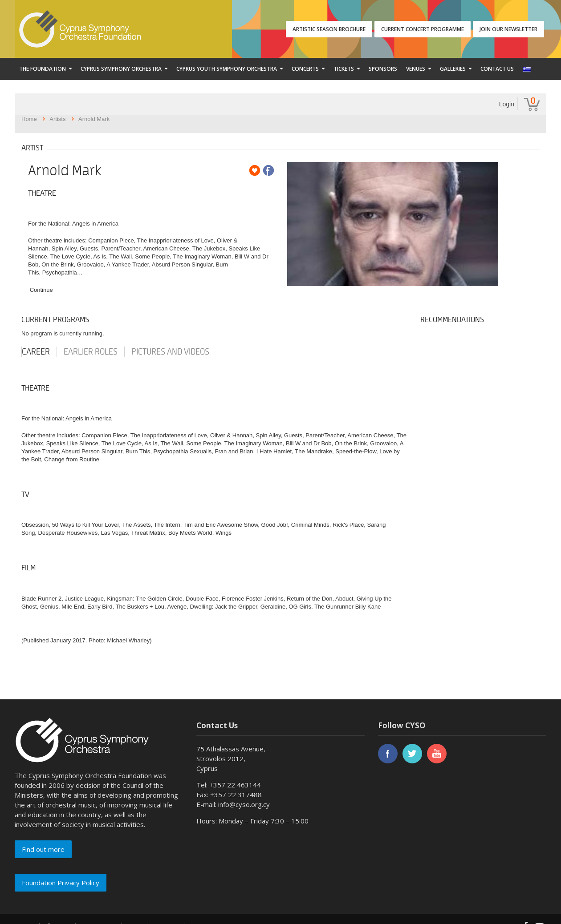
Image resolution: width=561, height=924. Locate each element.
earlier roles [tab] (91, 352)
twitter (412, 754)
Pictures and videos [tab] (170, 352)
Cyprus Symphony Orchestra (121, 69)
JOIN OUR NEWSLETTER (508, 29)
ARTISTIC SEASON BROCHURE (329, 29)
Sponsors (383, 69)
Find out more (43, 849)
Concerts (305, 69)
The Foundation (43, 69)
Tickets (344, 69)
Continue (41, 290)
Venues (416, 69)
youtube (437, 754)
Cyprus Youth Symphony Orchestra (227, 69)
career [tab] (36, 352)
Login (507, 104)
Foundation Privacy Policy (61, 883)
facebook (388, 754)
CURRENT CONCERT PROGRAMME (423, 29)
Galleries (453, 69)
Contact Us (497, 69)
